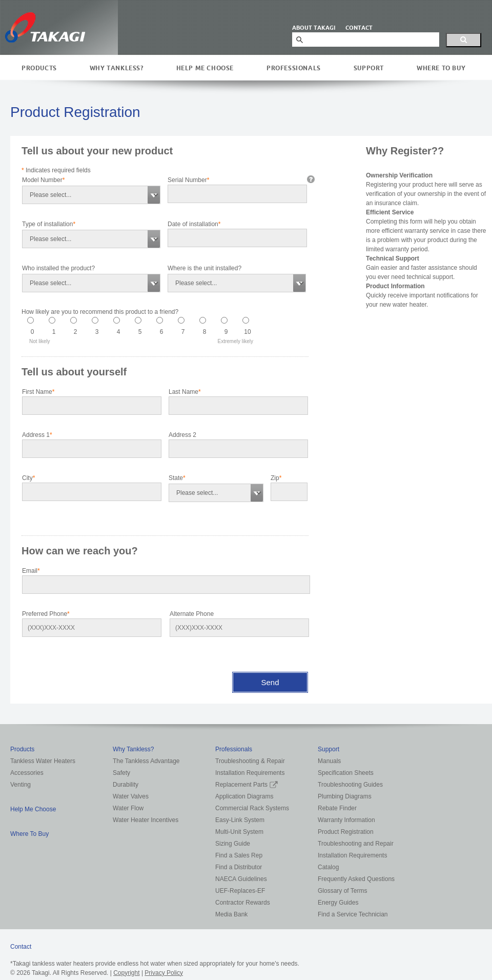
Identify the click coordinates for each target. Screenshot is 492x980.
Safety (121, 773)
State (177, 478)
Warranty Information (346, 820)
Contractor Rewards (243, 903)
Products (39, 68)
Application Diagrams (244, 796)
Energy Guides (338, 903)
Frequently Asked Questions (356, 879)
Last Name (185, 392)
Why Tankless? (117, 68)
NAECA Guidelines (241, 879)
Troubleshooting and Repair (356, 844)
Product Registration (346, 832)
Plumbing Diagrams (345, 796)
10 (247, 332)
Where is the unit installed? (204, 268)
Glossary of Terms (342, 891)
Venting (20, 785)
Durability (126, 785)
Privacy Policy (164, 973)
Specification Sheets (346, 773)
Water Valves (131, 796)
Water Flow (128, 808)
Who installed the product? (58, 268)
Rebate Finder (337, 808)
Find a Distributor (239, 867)
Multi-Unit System (239, 832)
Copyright (126, 973)
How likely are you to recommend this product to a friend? (100, 312)
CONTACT (359, 28)
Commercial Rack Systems (252, 808)
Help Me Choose (205, 68)
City (28, 478)
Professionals (294, 68)
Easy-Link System (240, 820)
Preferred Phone (46, 614)
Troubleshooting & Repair (250, 761)
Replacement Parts (247, 785)
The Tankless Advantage (146, 761)
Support (369, 68)
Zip (276, 478)
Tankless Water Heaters (43, 761)
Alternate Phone (192, 614)
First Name (38, 392)
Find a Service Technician (353, 914)
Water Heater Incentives (146, 820)
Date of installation (194, 224)
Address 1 (37, 435)
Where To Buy (441, 68)
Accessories (27, 773)
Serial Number (188, 180)
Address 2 (182, 435)
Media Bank (231, 914)
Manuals (329, 761)
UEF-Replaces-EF (240, 891)
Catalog (328, 867)
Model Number (43, 180)
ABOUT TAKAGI (314, 28)
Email (31, 571)
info (311, 179)
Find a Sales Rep (239, 855)
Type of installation (49, 224)
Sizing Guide (233, 844)
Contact (21, 947)
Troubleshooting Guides (350, 785)
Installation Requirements (250, 773)
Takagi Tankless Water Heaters (45, 27)
